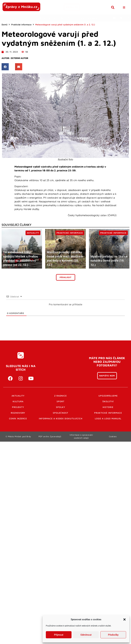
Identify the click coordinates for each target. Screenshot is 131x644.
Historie (108, 407)
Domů (5, 25)
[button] (124, 619)
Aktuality (18, 396)
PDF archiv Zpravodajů (50, 436)
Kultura (18, 401)
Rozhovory (18, 413)
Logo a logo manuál (108, 419)
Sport (61, 401)
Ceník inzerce (18, 419)
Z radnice (61, 396)
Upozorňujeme (108, 396)
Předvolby (113, 635)
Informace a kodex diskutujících (61, 419)
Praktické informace (21, 25)
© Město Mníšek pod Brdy (18, 436)
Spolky (61, 407)
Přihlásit (66, 277)
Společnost (61, 413)
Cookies (113, 436)
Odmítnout (86, 635)
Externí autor (20, 58)
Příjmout (59, 635)
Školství (108, 401)
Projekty (18, 407)
